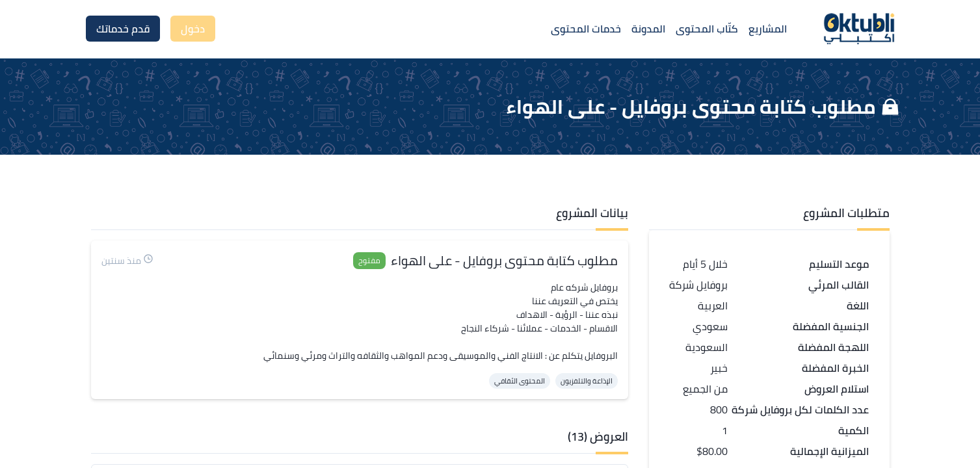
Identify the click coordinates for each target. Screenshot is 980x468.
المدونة (648, 29)
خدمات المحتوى (586, 29)
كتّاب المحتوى (707, 29)
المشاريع (768, 29)
